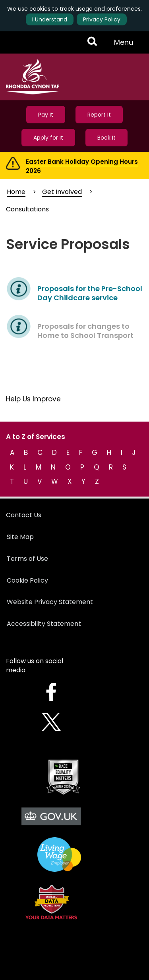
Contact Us (24, 515)
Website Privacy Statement (50, 602)
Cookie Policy (27, 580)
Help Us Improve (33, 399)
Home (16, 192)
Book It (106, 138)
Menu (126, 45)
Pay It (46, 115)
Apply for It (48, 138)
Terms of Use (27, 559)
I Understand (50, 19)
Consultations (27, 209)
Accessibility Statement (44, 624)
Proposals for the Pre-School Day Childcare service (90, 293)
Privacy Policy (102, 19)
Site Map (20, 537)
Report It (99, 115)
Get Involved (62, 192)
